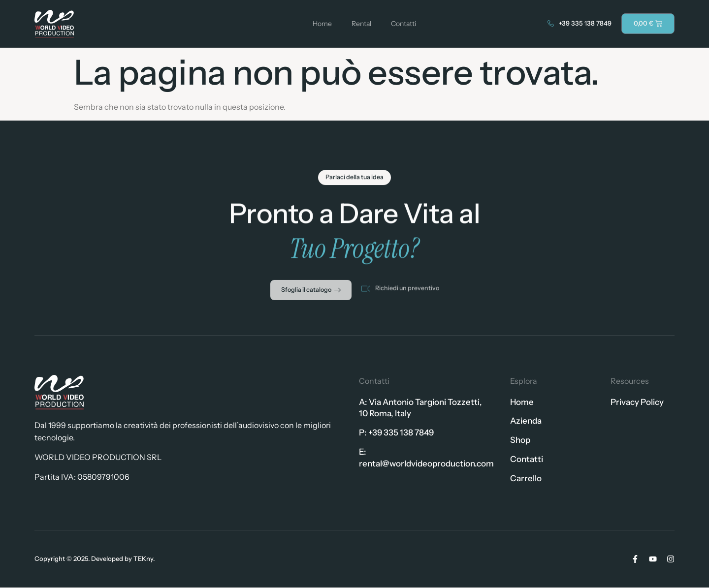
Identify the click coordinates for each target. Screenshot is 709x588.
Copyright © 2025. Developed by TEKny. (95, 559)
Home (322, 24)
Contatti (403, 24)
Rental (361, 24)
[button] (355, 181)
